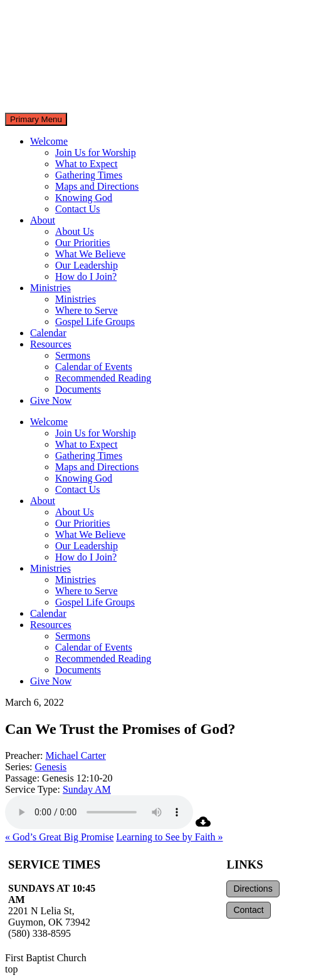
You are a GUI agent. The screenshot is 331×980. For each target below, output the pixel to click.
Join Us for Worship (96, 152)
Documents (78, 389)
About (43, 220)
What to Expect (87, 164)
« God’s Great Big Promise (59, 837)
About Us (75, 231)
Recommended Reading (103, 378)
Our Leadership (87, 265)
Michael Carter (75, 756)
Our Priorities (83, 243)
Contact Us (78, 209)
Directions (253, 889)
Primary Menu (36, 119)
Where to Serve (87, 310)
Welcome (49, 141)
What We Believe (90, 254)
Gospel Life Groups (95, 322)
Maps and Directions (97, 186)
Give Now (51, 400)
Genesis (51, 767)
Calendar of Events (94, 367)
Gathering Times (89, 175)
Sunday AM (87, 789)
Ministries (50, 288)
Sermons (73, 355)
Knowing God (84, 198)
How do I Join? (86, 276)
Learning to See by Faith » (169, 837)
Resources (51, 344)
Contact (248, 910)
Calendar (48, 333)
